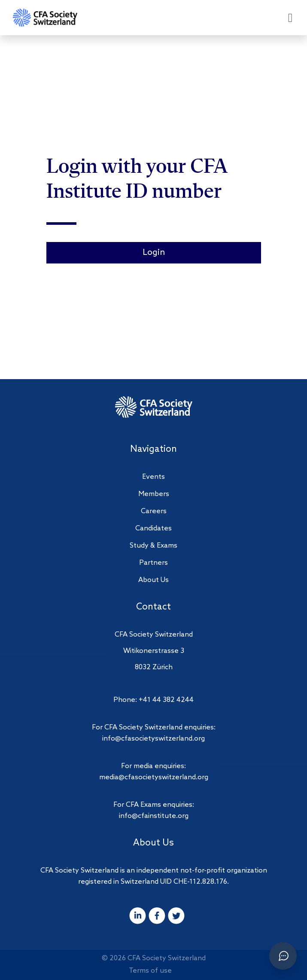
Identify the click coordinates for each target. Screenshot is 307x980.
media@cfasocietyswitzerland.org (154, 777)
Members (154, 494)
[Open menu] (290, 18)
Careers (154, 511)
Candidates (153, 528)
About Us (153, 580)
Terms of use (150, 971)
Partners (153, 563)
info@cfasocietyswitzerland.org (153, 739)
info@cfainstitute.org (154, 816)
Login (154, 253)
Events (153, 477)
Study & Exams (153, 546)
